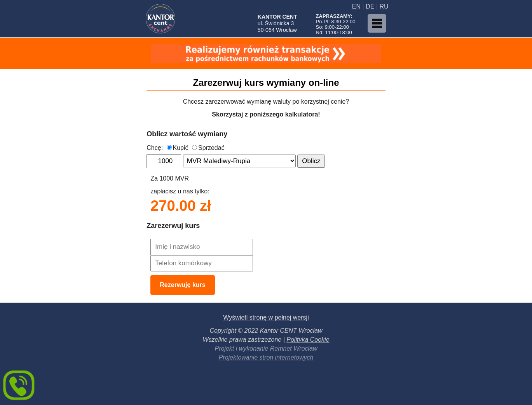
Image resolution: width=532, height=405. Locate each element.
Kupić (178, 148)
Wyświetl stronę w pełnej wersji (266, 317)
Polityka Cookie (308, 340)
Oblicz (311, 161)
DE (370, 6)
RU (384, 6)
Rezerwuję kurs (182, 285)
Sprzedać (208, 148)
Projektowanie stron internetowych (266, 357)
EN (356, 6)
